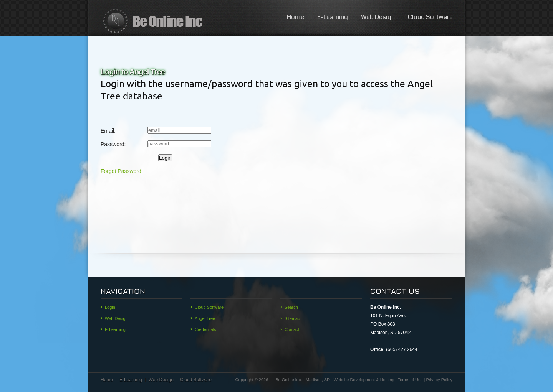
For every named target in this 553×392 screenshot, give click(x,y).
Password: (113, 144)
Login (165, 158)
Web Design (378, 17)
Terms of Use (410, 380)
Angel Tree (205, 318)
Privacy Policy (439, 380)
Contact (292, 329)
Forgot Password (121, 171)
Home (296, 17)
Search (291, 307)
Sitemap (292, 318)
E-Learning (333, 17)
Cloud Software (430, 17)
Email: (108, 131)
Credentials (205, 329)
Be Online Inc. (289, 380)
